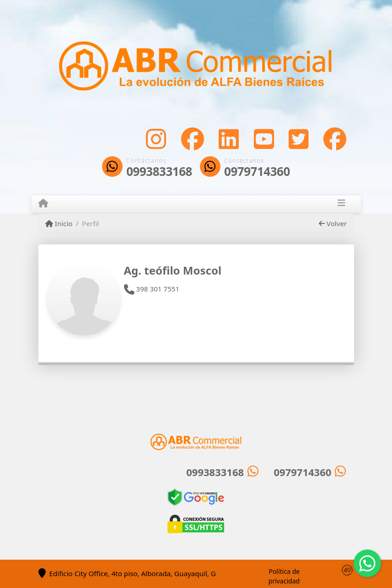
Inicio (59, 223)
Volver (333, 223)
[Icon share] (156, 139)
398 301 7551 (152, 289)
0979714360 (257, 172)
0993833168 (159, 172)
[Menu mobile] (43, 204)
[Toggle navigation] (341, 204)
